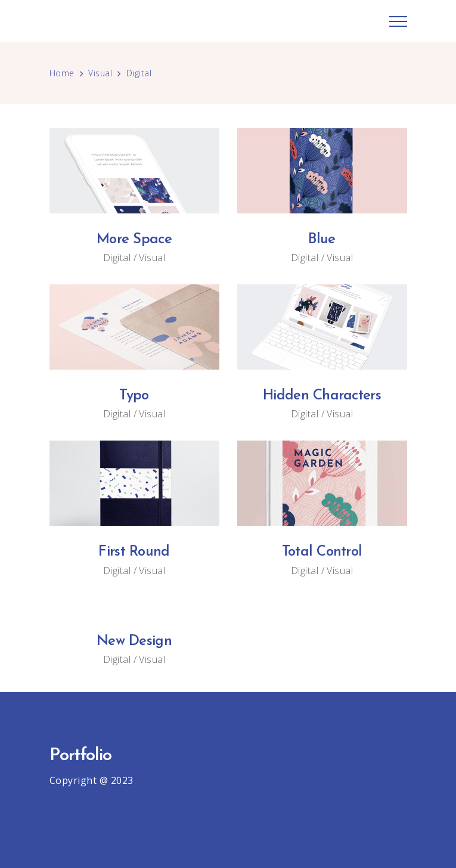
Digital (117, 258)
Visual (100, 73)
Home (62, 73)
